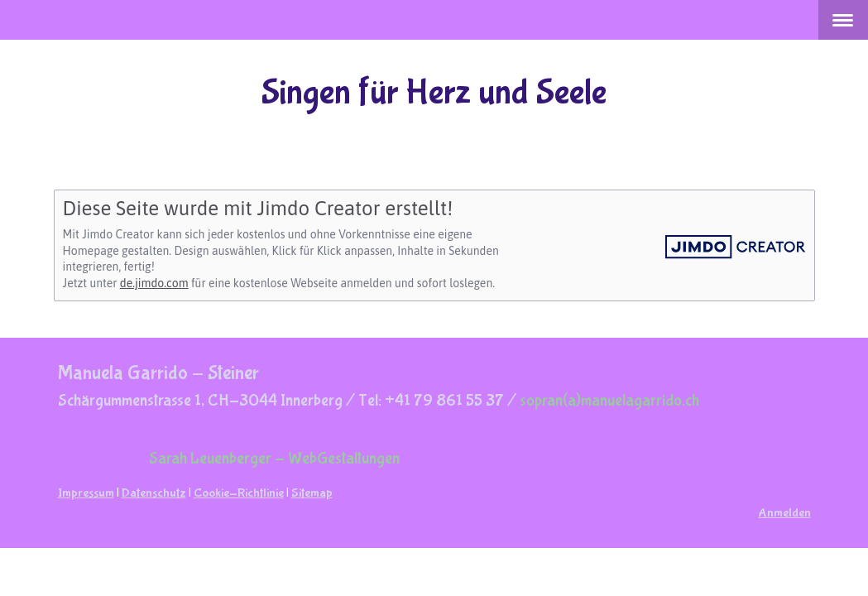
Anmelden (785, 513)
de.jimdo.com (154, 283)
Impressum (86, 493)
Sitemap (312, 493)
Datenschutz (154, 493)
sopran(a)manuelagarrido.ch (609, 400)
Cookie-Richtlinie (239, 493)
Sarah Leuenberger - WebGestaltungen (274, 458)
